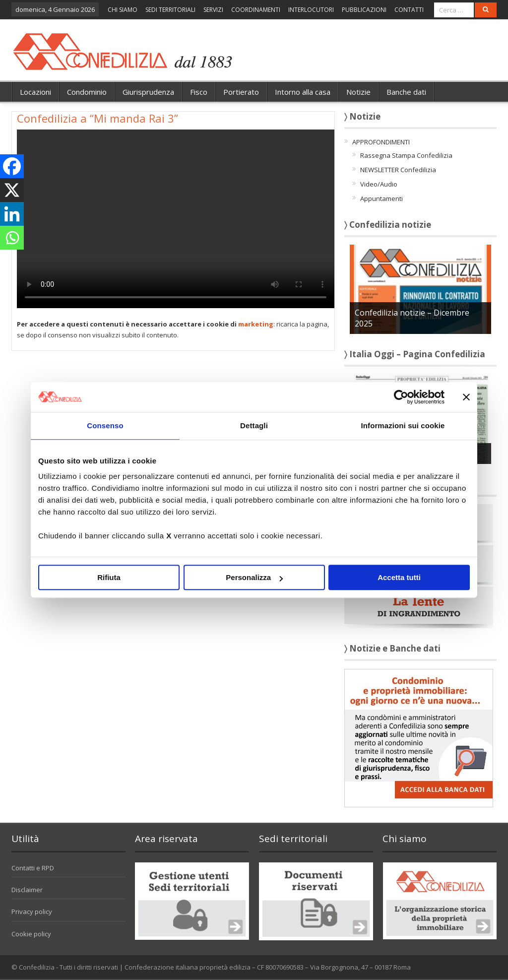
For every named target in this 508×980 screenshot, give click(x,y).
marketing (256, 324)
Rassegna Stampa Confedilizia (406, 155)
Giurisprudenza (148, 92)
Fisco (199, 92)
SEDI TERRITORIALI (170, 10)
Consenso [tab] (105, 425)
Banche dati (406, 92)
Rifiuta (109, 577)
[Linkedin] (12, 214)
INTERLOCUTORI (311, 10)
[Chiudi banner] (466, 397)
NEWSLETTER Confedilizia (398, 170)
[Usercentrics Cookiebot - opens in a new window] (401, 397)
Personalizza (254, 577)
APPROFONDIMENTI (381, 142)
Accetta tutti (399, 577)
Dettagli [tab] (254, 425)
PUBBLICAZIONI (364, 10)
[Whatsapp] (12, 238)
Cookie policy (31, 934)
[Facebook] (12, 166)
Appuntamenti (381, 198)
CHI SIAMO (123, 10)
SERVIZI (213, 10)
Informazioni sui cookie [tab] (403, 425)
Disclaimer (27, 890)
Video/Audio (379, 184)
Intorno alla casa (303, 92)
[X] (12, 190)
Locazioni (35, 92)
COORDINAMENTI (256, 10)
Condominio (87, 92)
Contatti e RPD (33, 868)
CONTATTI (409, 10)
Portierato (241, 92)
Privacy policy (32, 912)
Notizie (358, 92)
